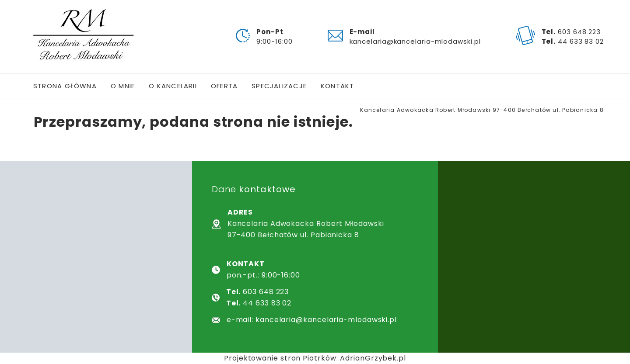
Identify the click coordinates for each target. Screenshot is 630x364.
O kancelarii (173, 86)
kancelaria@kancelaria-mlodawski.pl (415, 41)
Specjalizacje (279, 86)
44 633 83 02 (581, 41)
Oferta (224, 86)
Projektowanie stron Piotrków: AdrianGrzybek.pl (315, 358)
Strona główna (65, 86)
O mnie (123, 86)
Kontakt (338, 86)
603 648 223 (579, 32)
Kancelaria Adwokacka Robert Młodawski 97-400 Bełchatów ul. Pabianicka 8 (482, 110)
